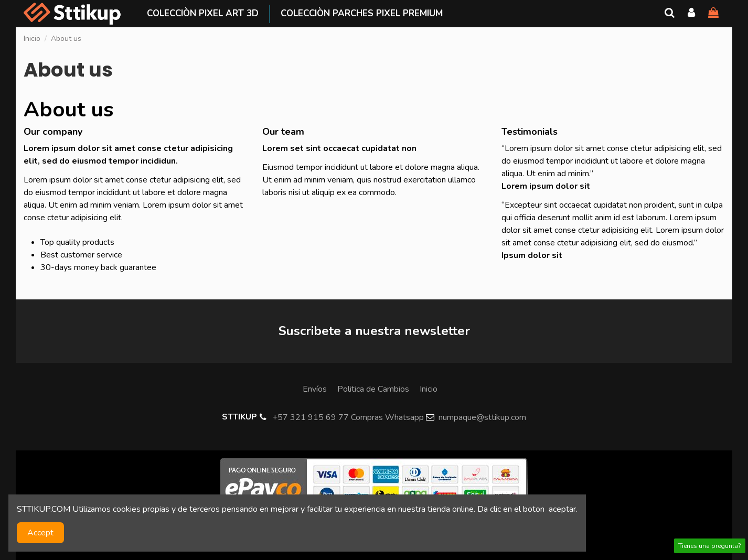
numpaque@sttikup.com (482, 417)
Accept (40, 533)
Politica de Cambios (373, 389)
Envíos (315, 389)
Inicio (429, 389)
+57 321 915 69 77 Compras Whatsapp (348, 417)
